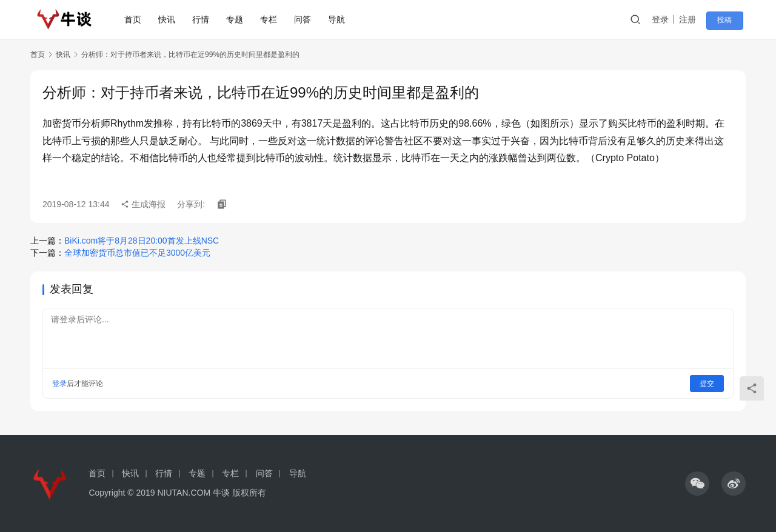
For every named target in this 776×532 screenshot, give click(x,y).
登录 (666, 19)
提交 (707, 384)
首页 (135, 19)
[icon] (697, 484)
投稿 (729, 20)
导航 (339, 19)
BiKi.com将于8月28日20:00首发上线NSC (142, 241)
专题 (237, 19)
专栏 (271, 19)
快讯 (169, 19)
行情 (203, 19)
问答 (305, 19)
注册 (694, 19)
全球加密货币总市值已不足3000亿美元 (137, 253)
